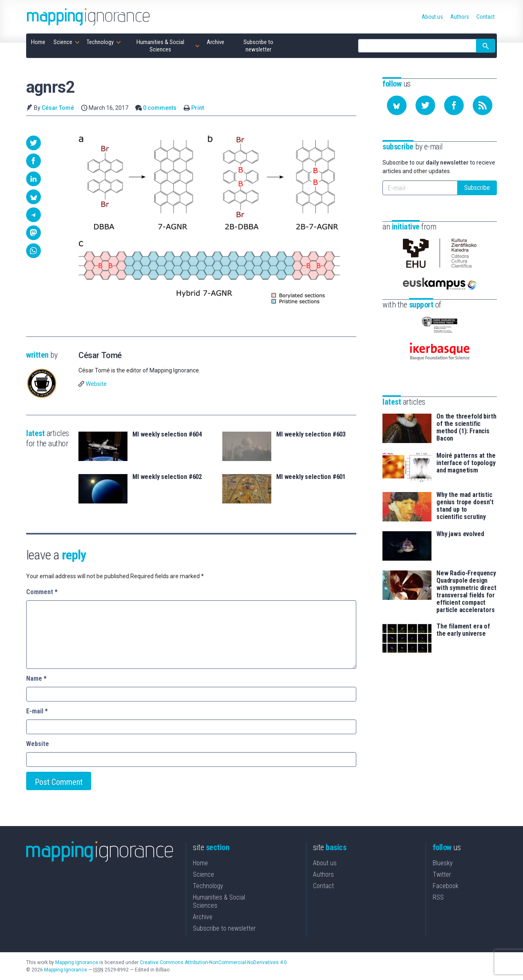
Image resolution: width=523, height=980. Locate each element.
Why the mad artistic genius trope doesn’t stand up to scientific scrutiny (465, 506)
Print (198, 108)
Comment (42, 592)
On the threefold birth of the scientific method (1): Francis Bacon (466, 428)
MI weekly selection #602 (167, 477)
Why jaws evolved (460, 534)
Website (96, 384)
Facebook (446, 886)
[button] (34, 143)
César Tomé (58, 108)
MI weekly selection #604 (167, 434)
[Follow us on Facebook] (454, 105)
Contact (323, 886)
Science (203, 874)
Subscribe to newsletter (224, 928)
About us (325, 863)
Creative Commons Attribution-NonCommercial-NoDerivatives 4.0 (213, 962)
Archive (203, 917)
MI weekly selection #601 (311, 477)
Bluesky (443, 863)
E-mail (37, 711)
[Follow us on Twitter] (425, 105)
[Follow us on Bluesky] (397, 105)
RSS (438, 897)
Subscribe (477, 188)
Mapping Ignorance (77, 962)
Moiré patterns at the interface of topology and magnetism (466, 463)
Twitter (442, 874)
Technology (208, 886)
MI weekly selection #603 (311, 434)
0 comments (160, 108)
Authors (323, 874)
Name (36, 678)
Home (200, 863)
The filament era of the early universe (463, 630)
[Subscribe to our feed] (483, 105)
